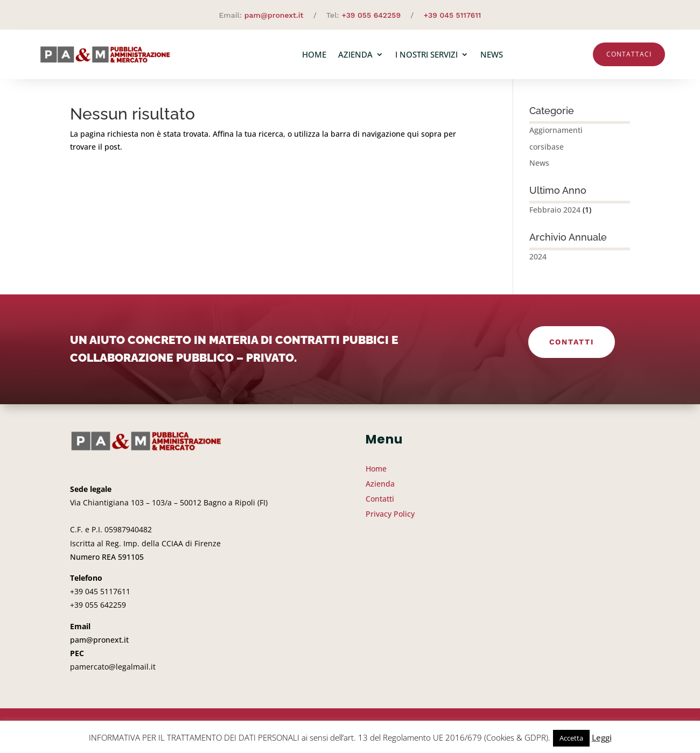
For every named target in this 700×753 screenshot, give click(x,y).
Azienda (355, 54)
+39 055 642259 (371, 15)
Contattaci (629, 54)
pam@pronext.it (274, 15)
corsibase (547, 151)
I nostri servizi (426, 54)
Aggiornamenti (556, 134)
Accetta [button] (571, 738)
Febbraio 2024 (555, 214)
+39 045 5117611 (453, 15)
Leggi (602, 737)
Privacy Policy (390, 518)
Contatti (571, 346)
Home (314, 54)
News (492, 54)
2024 (538, 261)
